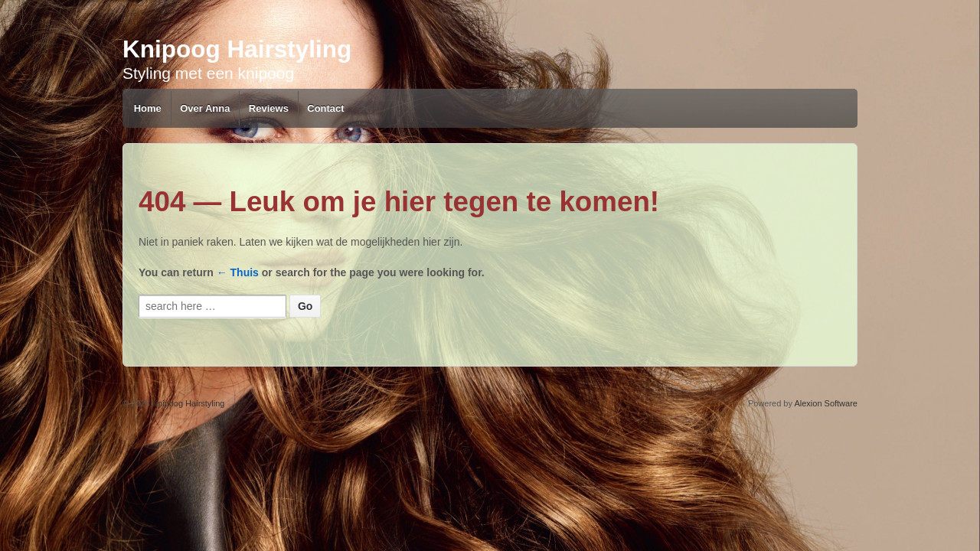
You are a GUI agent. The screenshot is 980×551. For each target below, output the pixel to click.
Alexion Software (826, 403)
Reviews (269, 108)
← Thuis (238, 272)
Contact (325, 108)
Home (148, 108)
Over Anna (205, 108)
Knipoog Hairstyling (237, 46)
